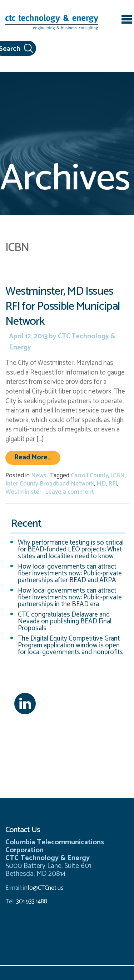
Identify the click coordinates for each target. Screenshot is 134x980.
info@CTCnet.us (43, 888)
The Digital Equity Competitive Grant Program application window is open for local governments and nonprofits (70, 645)
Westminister (23, 492)
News (39, 475)
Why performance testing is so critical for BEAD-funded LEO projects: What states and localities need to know (71, 549)
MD (101, 484)
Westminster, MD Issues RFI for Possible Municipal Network (63, 306)
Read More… (37, 457)
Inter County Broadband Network (50, 484)
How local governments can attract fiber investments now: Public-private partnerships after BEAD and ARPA (70, 573)
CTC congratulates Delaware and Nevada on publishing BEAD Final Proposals (65, 621)
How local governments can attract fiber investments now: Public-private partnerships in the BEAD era (70, 597)
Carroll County (90, 475)
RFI (113, 484)
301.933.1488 (31, 902)
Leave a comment (69, 492)
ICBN (118, 475)
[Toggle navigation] (127, 20)
